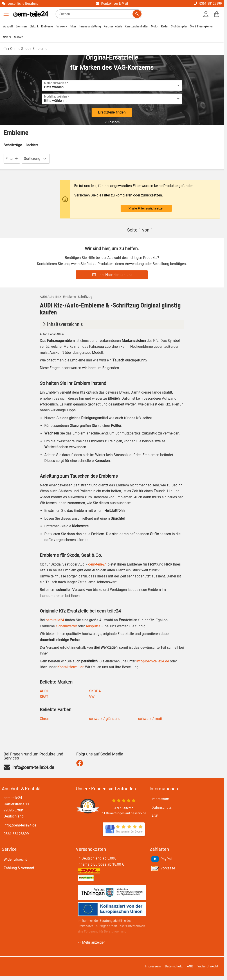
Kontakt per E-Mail (112, 3)
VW (92, 697)
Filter (73, 26)
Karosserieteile (113, 26)
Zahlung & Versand (19, 868)
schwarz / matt (150, 719)
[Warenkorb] (217, 14)
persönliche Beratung (20, 3)
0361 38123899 (208, 3)
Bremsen (21, 26)
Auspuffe (93, 626)
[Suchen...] (137, 14)
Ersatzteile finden (112, 112)
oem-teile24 (97, 564)
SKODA (95, 691)
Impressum (160, 799)
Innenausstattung (90, 26)
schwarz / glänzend (105, 719)
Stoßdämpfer (179, 26)
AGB (155, 816)
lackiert (32, 145)
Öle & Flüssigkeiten (202, 26)
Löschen (112, 122)
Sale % (7, 37)
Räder (165, 26)
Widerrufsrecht (15, 859)
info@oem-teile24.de (153, 661)
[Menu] (7, 14)
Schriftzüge (13, 145)
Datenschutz (161, 807)
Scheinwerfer (66, 626)
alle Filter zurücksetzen (146, 208)
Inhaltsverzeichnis (62, 324)
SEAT (44, 697)
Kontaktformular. (70, 667)
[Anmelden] (206, 14)
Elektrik (34, 26)
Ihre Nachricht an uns (112, 275)
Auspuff (8, 26)
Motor (155, 26)
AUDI (44, 691)
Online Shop (20, 49)
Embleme (47, 26)
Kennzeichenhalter (137, 26)
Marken (19, 37)
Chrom (45, 719)
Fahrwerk (61, 26)
